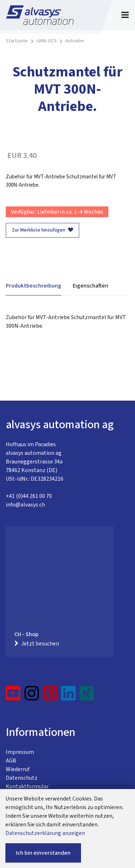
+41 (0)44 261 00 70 (29, 496)
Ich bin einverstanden (43, 853)
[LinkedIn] (69, 696)
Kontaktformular (27, 787)
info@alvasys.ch (25, 505)
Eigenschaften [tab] (91, 286)
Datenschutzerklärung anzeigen (45, 833)
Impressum (20, 752)
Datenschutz (22, 778)
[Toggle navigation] (125, 15)
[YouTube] (13, 696)
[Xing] (87, 696)
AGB (11, 761)
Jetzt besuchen (37, 644)
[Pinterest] (50, 696)
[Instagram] (32, 696)
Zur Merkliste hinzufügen (42, 230)
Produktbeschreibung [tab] (33, 286)
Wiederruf (18, 769)
